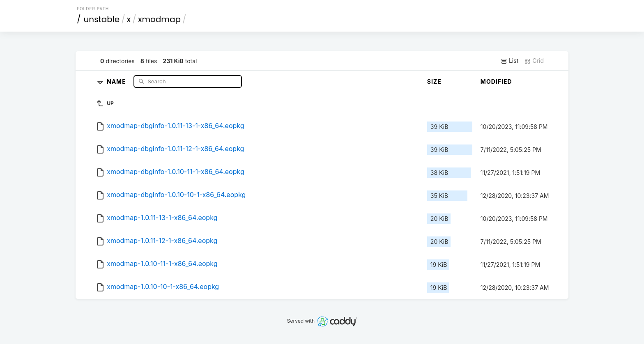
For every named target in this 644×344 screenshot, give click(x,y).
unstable (102, 19)
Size (434, 81)
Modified (496, 81)
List (509, 61)
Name (117, 81)
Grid (534, 61)
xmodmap (159, 19)
